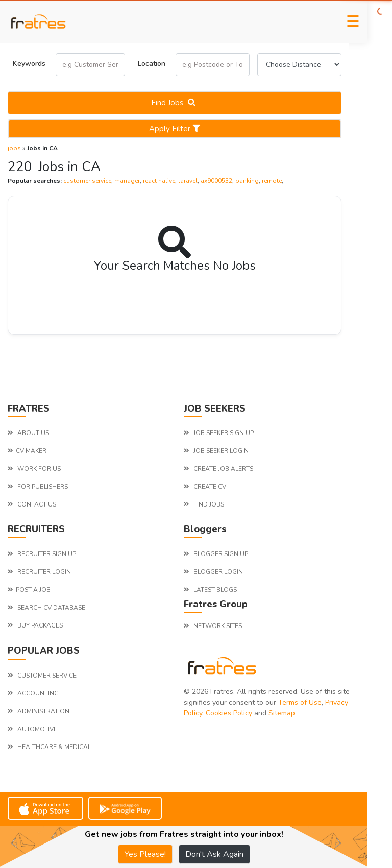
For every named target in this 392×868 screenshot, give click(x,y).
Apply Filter (175, 129)
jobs (14, 148)
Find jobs (175, 103)
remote (272, 181)
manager (127, 181)
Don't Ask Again (214, 854)
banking (247, 181)
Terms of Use (300, 702)
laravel (188, 181)
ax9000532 (216, 181)
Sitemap (282, 713)
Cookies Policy (229, 713)
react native (159, 181)
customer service (87, 181)
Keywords (29, 64)
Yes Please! (145, 854)
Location (152, 64)
